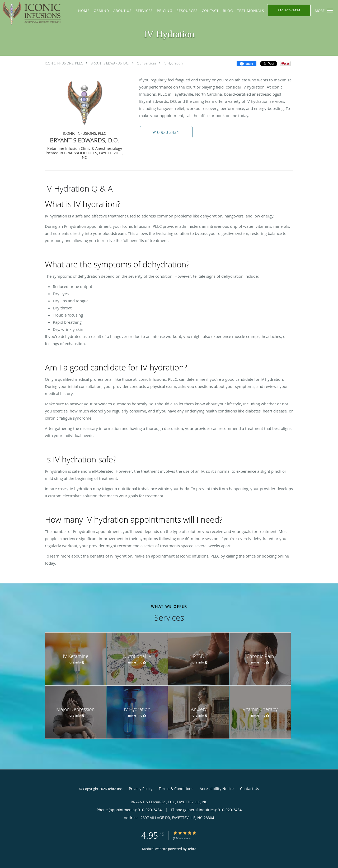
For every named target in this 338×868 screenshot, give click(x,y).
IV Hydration (173, 63)
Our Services (146, 63)
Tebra (192, 849)
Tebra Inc (115, 789)
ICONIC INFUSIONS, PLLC (64, 63)
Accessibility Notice (217, 789)
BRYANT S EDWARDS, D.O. (110, 63)
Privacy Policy (141, 789)
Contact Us (250, 789)
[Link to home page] (32, 13)
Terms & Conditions (176, 789)
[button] (330, 11)
